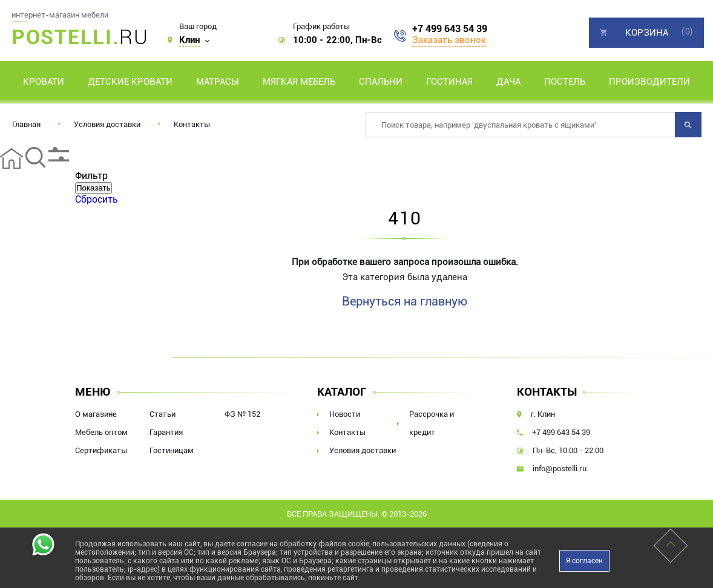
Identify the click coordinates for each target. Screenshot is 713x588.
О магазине (96, 414)
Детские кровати (130, 82)
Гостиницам (172, 450)
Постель (565, 82)
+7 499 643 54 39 (450, 29)
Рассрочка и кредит (432, 423)
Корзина (647, 33)
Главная (26, 124)
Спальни (381, 82)
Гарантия (166, 432)
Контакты (192, 124)
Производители (649, 82)
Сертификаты (101, 450)
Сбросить (97, 199)
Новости (345, 414)
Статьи (163, 414)
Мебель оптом (101, 432)
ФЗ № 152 (242, 414)
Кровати (44, 82)
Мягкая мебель (299, 82)
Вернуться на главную (405, 301)
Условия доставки (107, 124)
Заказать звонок (449, 40)
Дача (508, 82)
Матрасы (218, 82)
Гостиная (449, 82)
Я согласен (584, 561)
